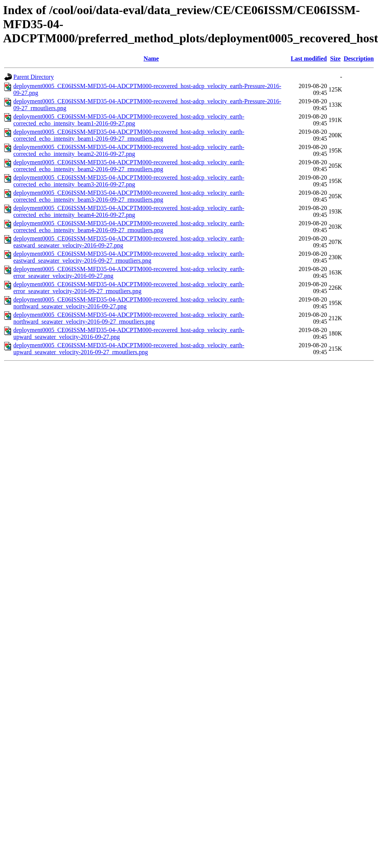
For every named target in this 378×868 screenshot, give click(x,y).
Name (151, 59)
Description (359, 59)
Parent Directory (34, 77)
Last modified (309, 59)
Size (335, 59)
